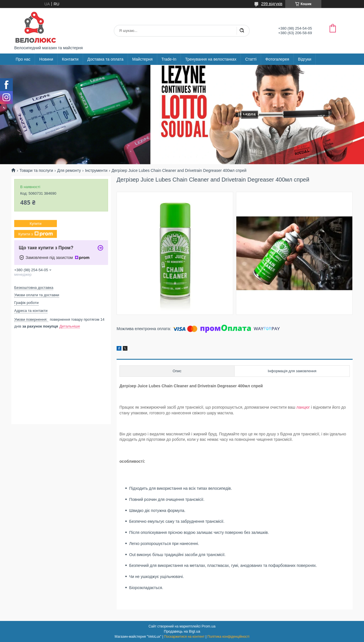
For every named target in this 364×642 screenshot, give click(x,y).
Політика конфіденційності (228, 637)
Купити (36, 224)
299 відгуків (272, 4)
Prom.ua (209, 626)
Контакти (70, 59)
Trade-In (169, 59)
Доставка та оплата (105, 59)
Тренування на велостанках (211, 59)
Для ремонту (69, 170)
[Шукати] (242, 31)
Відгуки (305, 59)
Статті (251, 59)
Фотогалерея (277, 59)
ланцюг (303, 407)
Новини (46, 59)
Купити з (35, 234)
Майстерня (142, 59)
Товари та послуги (36, 170)
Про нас (23, 59)
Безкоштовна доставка (34, 288)
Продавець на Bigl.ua (182, 631)
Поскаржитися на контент (184, 637)
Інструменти (96, 170)
